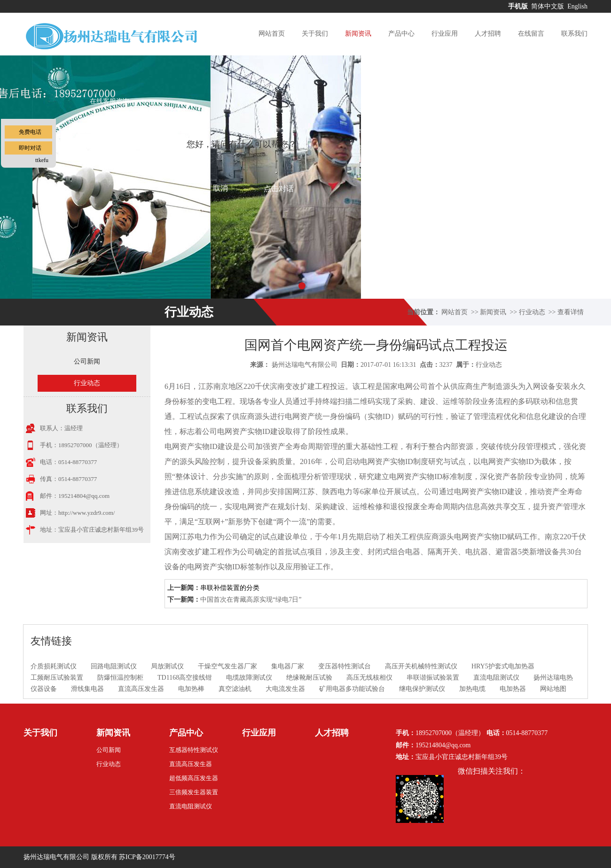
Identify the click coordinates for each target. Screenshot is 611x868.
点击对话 (279, 189)
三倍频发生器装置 (194, 792)
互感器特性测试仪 (194, 750)
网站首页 (272, 34)
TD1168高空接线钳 (185, 678)
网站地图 (553, 689)
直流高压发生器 (141, 689)
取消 (220, 188)
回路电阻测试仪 (114, 666)
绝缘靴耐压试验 (309, 678)
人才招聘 (488, 34)
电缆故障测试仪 (249, 678)
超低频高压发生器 (194, 778)
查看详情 (571, 312)
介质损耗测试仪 (54, 666)
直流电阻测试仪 (496, 678)
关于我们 (315, 34)
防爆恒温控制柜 (120, 678)
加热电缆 (472, 689)
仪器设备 (44, 689)
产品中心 (401, 34)
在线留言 (531, 34)
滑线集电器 (87, 689)
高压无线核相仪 (369, 678)
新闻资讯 (358, 34)
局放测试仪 (167, 666)
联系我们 (574, 34)
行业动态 (532, 312)
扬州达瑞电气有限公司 (305, 365)
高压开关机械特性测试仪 (421, 666)
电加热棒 (191, 689)
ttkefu (42, 160)
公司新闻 (87, 361)
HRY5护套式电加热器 (503, 666)
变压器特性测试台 (345, 666)
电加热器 (513, 689)
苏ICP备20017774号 (147, 857)
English (577, 6)
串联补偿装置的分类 (230, 588)
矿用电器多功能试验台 (352, 689)
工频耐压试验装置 (57, 678)
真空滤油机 (235, 689)
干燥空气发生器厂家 (227, 666)
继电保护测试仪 (422, 689)
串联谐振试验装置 (433, 678)
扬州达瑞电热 (553, 678)
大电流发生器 (285, 689)
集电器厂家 (288, 666)
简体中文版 (548, 6)
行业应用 (445, 34)
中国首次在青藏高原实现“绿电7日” (251, 600)
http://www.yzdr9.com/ (86, 513)
